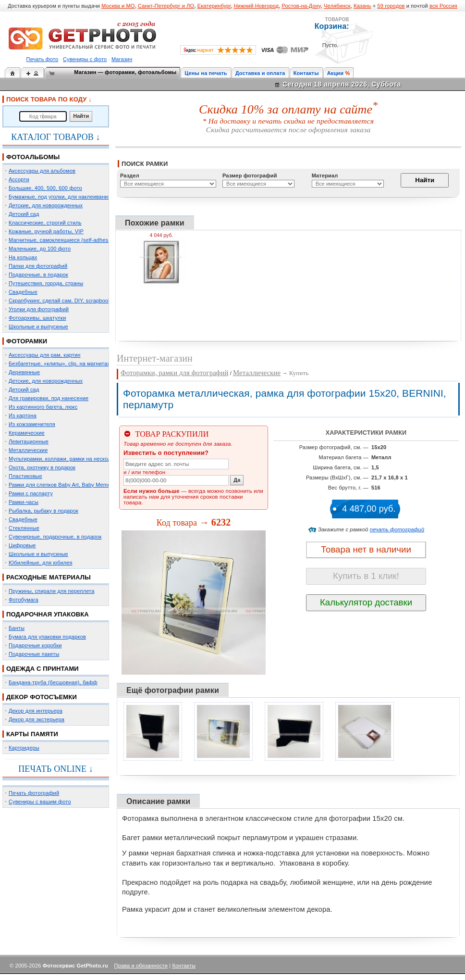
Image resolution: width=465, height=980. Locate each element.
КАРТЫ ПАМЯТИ (32, 734)
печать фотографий (397, 529)
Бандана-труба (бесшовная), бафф (53, 682)
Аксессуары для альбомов (42, 171)
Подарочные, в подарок (38, 275)
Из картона (23, 415)
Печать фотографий (34, 793)
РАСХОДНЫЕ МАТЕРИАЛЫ (49, 577)
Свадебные (23, 292)
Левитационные (29, 441)
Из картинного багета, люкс (43, 407)
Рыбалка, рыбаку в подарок (43, 511)
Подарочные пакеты (34, 654)
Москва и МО (118, 6)
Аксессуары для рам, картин (44, 355)
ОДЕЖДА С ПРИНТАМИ (43, 669)
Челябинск (337, 6)
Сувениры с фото (85, 59)
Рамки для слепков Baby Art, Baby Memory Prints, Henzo (79, 485)
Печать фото (43, 59)
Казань (362, 6)
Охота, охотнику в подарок (42, 467)
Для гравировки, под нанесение (49, 398)
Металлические (28, 450)
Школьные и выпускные (38, 327)
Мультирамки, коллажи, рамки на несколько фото (71, 459)
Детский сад (24, 214)
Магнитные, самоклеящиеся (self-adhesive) (63, 240)
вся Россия (443, 6)
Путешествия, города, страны (46, 283)
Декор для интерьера (36, 711)
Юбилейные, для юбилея (41, 563)
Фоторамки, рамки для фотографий (174, 373)
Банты (17, 628)
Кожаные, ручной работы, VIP (46, 231)
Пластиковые (25, 476)
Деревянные (24, 372)
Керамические (27, 433)
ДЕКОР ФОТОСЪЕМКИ (42, 697)
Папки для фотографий (38, 266)
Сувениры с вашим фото (40, 802)
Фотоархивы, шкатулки (37, 318)
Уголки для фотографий (39, 309)
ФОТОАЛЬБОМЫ (33, 157)
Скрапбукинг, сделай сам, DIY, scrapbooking (63, 301)
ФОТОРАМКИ (27, 341)
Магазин (122, 59)
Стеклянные (24, 528)
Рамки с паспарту (31, 493)
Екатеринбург (214, 6)
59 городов (391, 6)
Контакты (306, 73)
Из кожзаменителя (32, 424)
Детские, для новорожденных (46, 205)
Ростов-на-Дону (301, 6)
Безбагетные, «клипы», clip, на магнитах (59, 364)
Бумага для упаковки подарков (47, 637)
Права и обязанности (141, 966)
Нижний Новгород (256, 6)
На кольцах (23, 257)
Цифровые (22, 545)
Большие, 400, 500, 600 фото (45, 188)
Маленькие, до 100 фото (40, 249)
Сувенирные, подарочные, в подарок (55, 537)
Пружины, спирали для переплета (51, 591)
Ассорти (19, 179)
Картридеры (24, 748)
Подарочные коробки (35, 645)
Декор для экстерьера (37, 719)
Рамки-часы (24, 502)
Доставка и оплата (260, 73)
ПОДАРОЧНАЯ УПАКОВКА (48, 614)
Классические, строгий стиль (45, 223)
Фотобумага (24, 600)
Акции (336, 73)
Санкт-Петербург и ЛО (166, 6)
